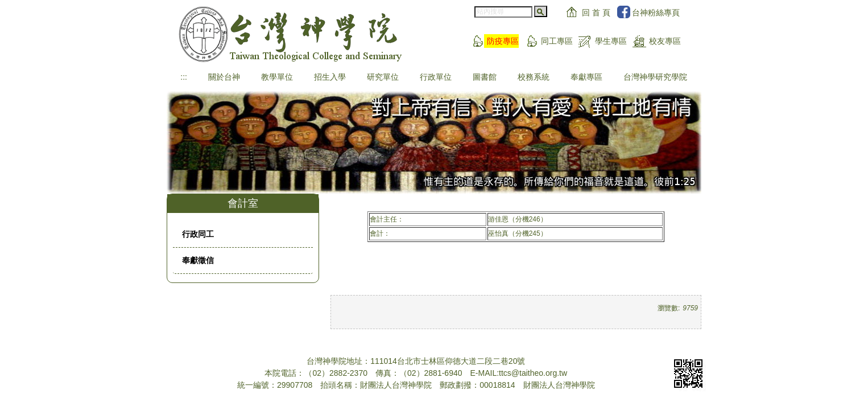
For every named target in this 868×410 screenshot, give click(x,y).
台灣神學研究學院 (655, 77)
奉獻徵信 (198, 260)
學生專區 (611, 41)
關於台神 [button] (224, 77)
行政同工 (198, 234)
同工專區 (557, 41)
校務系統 (534, 77)
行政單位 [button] (436, 77)
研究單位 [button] (383, 77)
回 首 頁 (596, 13)
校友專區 (665, 41)
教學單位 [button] (277, 77)
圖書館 (485, 77)
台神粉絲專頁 (656, 13)
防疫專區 (503, 41)
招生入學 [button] (330, 77)
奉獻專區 (586, 77)
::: (184, 77)
